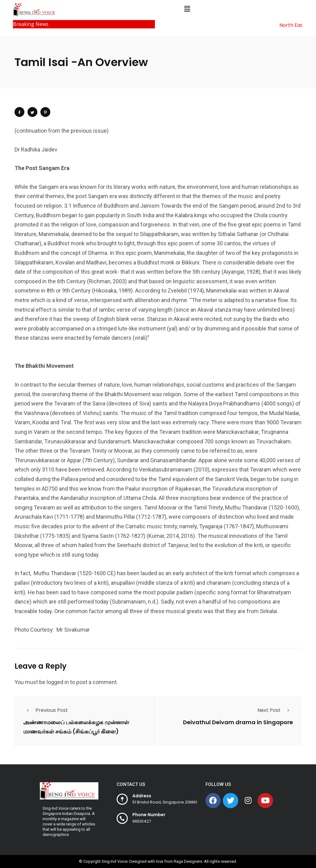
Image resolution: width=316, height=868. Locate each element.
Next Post (275, 710)
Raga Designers (188, 861)
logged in (58, 682)
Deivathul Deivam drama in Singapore (238, 723)
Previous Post (46, 710)
